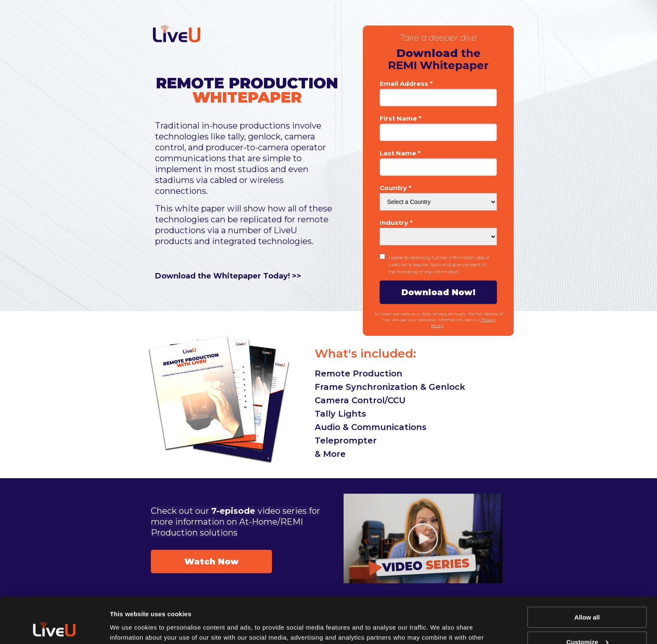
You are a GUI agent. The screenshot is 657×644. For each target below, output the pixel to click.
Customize (587, 599)
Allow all (587, 574)
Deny (587, 623)
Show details (129, 627)
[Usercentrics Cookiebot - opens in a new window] (54, 628)
